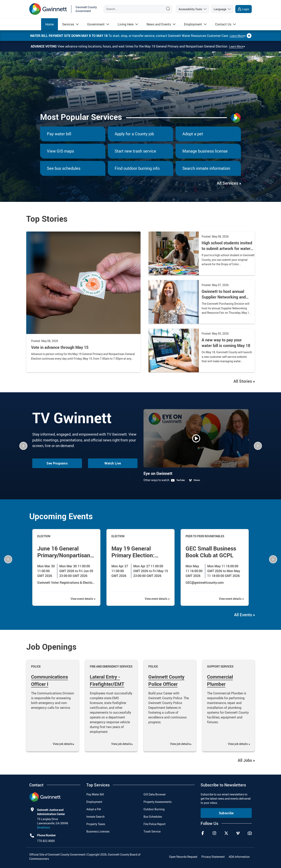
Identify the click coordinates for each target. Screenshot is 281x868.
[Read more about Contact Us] (223, 24)
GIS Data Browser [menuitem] (155, 794)
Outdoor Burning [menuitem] (154, 809)
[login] (244, 9)
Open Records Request (183, 857)
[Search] (133, 9)
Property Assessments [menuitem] (158, 802)
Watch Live (113, 463)
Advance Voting (44, 46)
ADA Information (239, 857)
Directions (43, 827)
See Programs (57, 463)
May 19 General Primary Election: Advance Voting (133, 555)
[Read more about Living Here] (126, 24)
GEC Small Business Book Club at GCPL (211, 552)
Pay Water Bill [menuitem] (95, 794)
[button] (23, 446)
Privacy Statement (213, 857)
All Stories (243, 381)
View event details (82, 599)
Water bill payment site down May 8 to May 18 (69, 36)
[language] (222, 9)
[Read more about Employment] (193, 24)
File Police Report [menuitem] (155, 824)
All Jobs (245, 760)
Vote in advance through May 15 (60, 347)
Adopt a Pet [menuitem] (94, 809)
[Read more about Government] (96, 24)
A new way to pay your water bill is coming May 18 (226, 343)
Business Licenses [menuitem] (98, 831)
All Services (228, 183)
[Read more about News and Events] (159, 24)
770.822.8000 (46, 841)
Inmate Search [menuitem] (96, 817)
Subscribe (226, 813)
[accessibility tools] (193, 9)
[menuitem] (50, 24)
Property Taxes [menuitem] (96, 824)
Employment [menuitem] (94, 802)
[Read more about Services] (68, 24)
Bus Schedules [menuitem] (153, 817)
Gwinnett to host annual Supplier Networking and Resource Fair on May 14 (224, 297)
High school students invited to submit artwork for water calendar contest (227, 248)
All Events (243, 615)
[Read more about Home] (50, 24)
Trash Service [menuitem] (152, 831)
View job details (63, 744)
